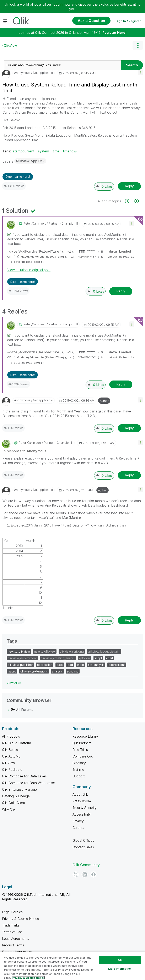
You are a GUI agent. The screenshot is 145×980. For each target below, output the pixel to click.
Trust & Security (85, 808)
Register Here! (114, 33)
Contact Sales (83, 847)
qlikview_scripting (72, 651)
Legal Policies (12, 912)
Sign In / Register (128, 21)
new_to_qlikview (19, 651)
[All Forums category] (9, 710)
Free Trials (80, 750)
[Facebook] (93, 874)
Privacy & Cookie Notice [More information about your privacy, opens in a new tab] (28, 978)
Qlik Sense (10, 750)
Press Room (82, 801)
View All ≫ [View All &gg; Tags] (14, 683)
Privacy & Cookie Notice (21, 919)
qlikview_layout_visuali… (104, 651)
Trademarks (11, 925)
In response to (24, 451)
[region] (72, 966)
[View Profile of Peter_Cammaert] (35, 224)
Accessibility (82, 814)
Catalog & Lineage (16, 796)
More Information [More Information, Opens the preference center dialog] (120, 969)
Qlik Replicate (12, 770)
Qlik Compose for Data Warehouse (28, 783)
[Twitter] (76, 874)
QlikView (10, 45)
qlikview (85, 658)
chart (110, 658)
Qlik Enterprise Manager (20, 789)
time (56, 151)
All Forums (25, 710)
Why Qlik (9, 809)
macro (12, 671)
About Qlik (80, 794)
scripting (73, 671)
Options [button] (138, 45)
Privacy (78, 821)
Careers (78, 828)
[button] (140, 72)
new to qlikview (45, 651)
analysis (57, 671)
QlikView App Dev (30, 161)
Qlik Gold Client (14, 803)
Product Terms (13, 945)
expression (45, 665)
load (70, 665)
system (44, 151)
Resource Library (85, 736)
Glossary (79, 763)
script (98, 658)
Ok (120, 960)
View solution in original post (29, 270)
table (80, 665)
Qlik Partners (82, 743)
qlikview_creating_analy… (58, 658)
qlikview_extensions (34, 671)
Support (79, 776)
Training (78, 770)
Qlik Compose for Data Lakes (24, 776)
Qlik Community (86, 865)
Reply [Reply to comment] (121, 291)
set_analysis (96, 665)
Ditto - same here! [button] (18, 177)
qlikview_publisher (20, 665)
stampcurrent (24, 151)
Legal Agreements (16, 939)
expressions (117, 665)
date (60, 665)
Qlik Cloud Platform (17, 743)
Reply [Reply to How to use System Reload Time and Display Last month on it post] (129, 186)
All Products (11, 736)
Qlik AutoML (11, 756)
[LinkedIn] (85, 874)
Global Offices (83, 840)
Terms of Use (12, 932)
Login (58, 4)
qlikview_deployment (22, 658)
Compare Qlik (83, 756)
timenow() (71, 151)
